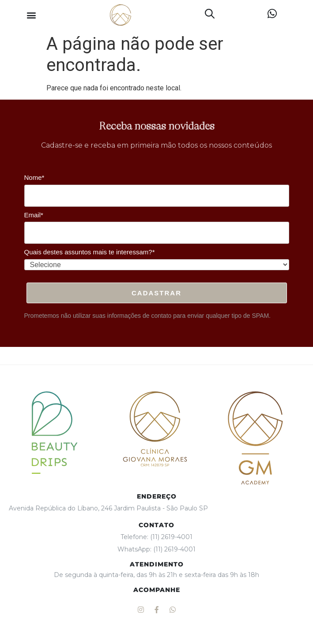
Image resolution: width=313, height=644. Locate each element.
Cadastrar (156, 293)
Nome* (34, 177)
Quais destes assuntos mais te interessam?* (90, 252)
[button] (31, 15)
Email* (34, 215)
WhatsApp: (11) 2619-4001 (156, 549)
